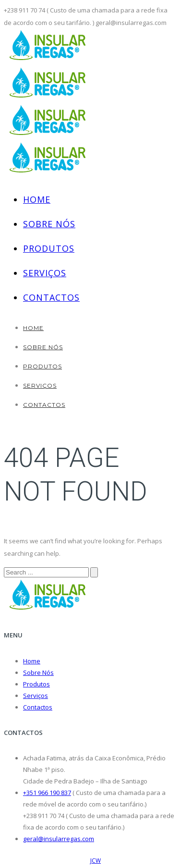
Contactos (51, 297)
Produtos (49, 248)
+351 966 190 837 (47, 793)
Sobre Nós (49, 224)
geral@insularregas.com (59, 839)
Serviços (45, 273)
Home (37, 199)
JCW (96, 861)
